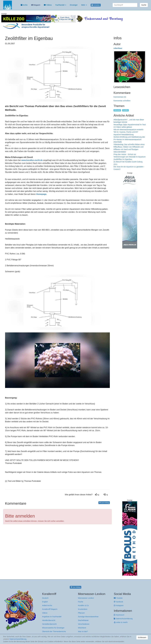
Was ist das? (83, 631)
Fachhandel (61, 5)
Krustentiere (83, 609)
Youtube (118, 598)
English (45, 602)
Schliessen (142, 637)
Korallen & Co (83, 605)
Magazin (36, 5)
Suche (144, 5)
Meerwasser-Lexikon (86, 598)
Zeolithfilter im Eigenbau (123, 159)
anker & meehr (121, 622)
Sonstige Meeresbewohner (88, 617)
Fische (80, 602)
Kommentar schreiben (122, 101)
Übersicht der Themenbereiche (54, 631)
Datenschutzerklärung (123, 619)
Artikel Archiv (47, 605)
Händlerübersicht (49, 620)
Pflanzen (81, 613)
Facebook (118, 602)
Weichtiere (82, 628)
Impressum (119, 615)
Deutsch (45, 598)
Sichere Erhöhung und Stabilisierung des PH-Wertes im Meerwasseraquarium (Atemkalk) (129, 139)
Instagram (119, 605)
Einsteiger (74, 5)
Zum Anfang (104, 503)
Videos (48, 5)
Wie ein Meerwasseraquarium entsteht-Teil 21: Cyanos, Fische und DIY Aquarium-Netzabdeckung (129, 132)
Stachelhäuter (83, 620)
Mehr (84, 5)
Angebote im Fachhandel (52, 617)
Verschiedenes (84, 624)
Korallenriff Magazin (50, 609)
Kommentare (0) (120, 97)
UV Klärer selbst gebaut (123, 127)
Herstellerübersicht (49, 624)
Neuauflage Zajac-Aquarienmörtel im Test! (130, 125)
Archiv (24, 5)
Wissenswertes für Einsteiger (53, 628)
